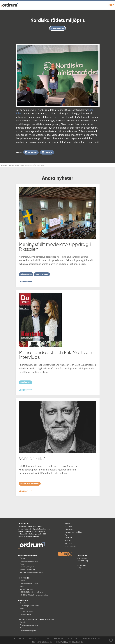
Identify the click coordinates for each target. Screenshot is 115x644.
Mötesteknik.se (55, 639)
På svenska (69, 529)
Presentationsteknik (27, 556)
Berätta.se (73, 639)
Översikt (23, 558)
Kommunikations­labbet (73, 532)
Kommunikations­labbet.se (69, 642)
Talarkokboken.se (92, 639)
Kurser (22, 564)
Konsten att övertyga (32, 573)
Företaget (68, 538)
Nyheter (68, 535)
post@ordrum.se (82, 568)
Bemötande (23, 600)
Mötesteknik (24, 578)
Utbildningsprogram (27, 567)
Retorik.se (19, 639)
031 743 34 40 (81, 565)
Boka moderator (31, 592)
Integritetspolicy (71, 546)
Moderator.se (36, 639)
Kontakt (68, 540)
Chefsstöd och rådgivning (29, 631)
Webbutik (68, 543)
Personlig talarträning (27, 570)
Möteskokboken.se (42, 642)
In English (68, 526)
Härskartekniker (25, 614)
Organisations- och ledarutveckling (36, 620)
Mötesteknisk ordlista (34, 595)
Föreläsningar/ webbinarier (29, 561)
